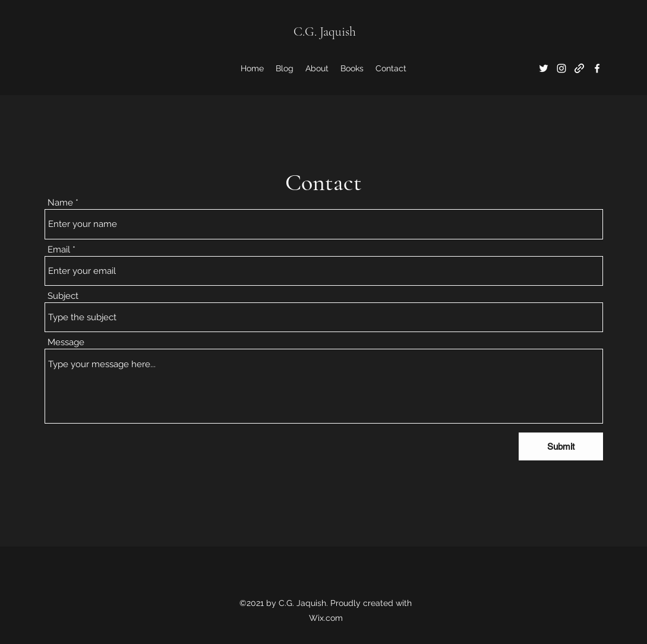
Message (66, 342)
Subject (63, 296)
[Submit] (561, 446)
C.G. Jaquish (325, 31)
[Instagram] (561, 68)
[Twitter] (544, 68)
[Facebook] (597, 68)
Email (59, 250)
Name (60, 203)
